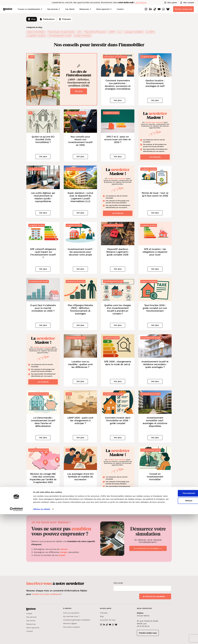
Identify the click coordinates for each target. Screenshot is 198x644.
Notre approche (104, 9)
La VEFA (150, 32)
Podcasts (65, 19)
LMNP (112, 32)
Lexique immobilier (134, 32)
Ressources (85, 9)
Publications (47, 19)
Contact (120, 9)
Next (114, 505)
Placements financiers (95, 32)
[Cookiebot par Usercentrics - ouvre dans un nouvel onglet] (16, 639)
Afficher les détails (42, 639)
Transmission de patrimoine (61, 32)
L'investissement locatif (60, 36)
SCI (79, 32)
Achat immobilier (83, 36)
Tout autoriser (177, 620)
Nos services (54, 9)
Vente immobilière (36, 32)
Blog (32, 19)
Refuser (177, 628)
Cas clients (70, 9)
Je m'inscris (141, 2)
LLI (120, 32)
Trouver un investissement (30, 9)
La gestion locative (36, 36)
